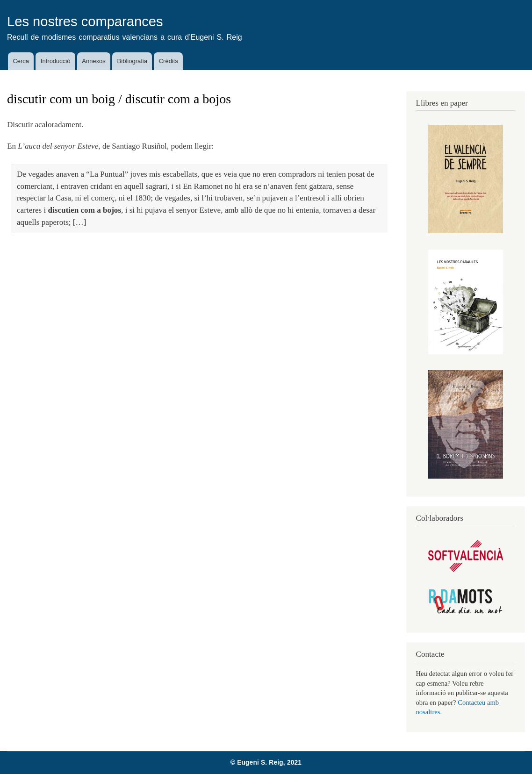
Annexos (94, 61)
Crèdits (169, 61)
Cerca (21, 61)
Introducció (56, 61)
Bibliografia (132, 61)
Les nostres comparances (85, 21)
